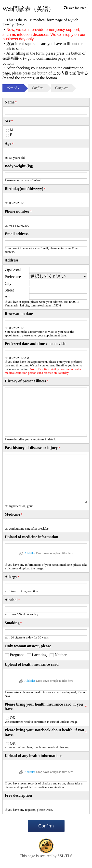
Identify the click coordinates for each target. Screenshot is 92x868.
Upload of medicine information (31, 537)
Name (11, 102)
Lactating (39, 655)
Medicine (14, 514)
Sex (9, 121)
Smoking (13, 623)
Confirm (46, 826)
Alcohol (13, 600)
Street (9, 290)
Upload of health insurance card (32, 664)
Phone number (19, 211)
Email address (17, 234)
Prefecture (13, 277)
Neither (61, 655)
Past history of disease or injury (33, 448)
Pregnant (17, 655)
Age (9, 144)
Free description (18, 795)
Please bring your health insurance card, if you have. (46, 706)
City (8, 283)
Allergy (12, 577)
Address (12, 260)
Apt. (8, 297)
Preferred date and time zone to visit (35, 344)
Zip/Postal (13, 270)
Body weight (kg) (19, 166)
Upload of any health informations (33, 756)
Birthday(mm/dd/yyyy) (25, 189)
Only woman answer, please (28, 646)
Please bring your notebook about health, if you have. (46, 732)
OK (13, 718)
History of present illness (27, 381)
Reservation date (19, 314)
